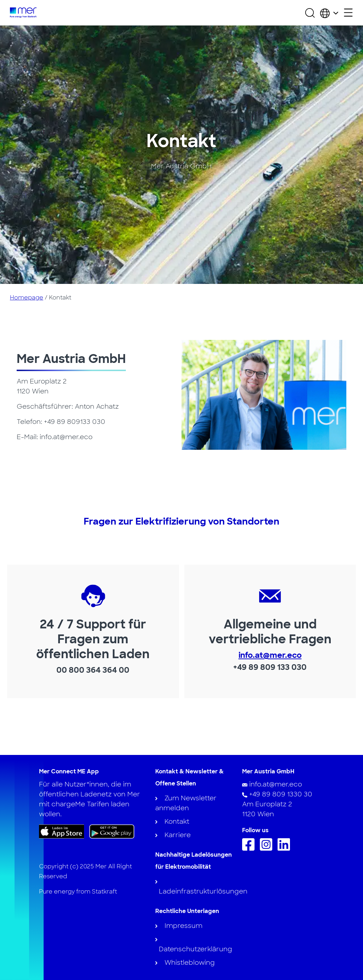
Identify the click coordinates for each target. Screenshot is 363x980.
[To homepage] (23, 13)
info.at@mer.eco (270, 655)
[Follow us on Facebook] (250, 849)
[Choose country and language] (329, 13)
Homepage (27, 298)
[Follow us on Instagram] (268, 849)
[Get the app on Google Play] (112, 831)
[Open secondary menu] (348, 13)
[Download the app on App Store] (62, 831)
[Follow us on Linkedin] (286, 849)
